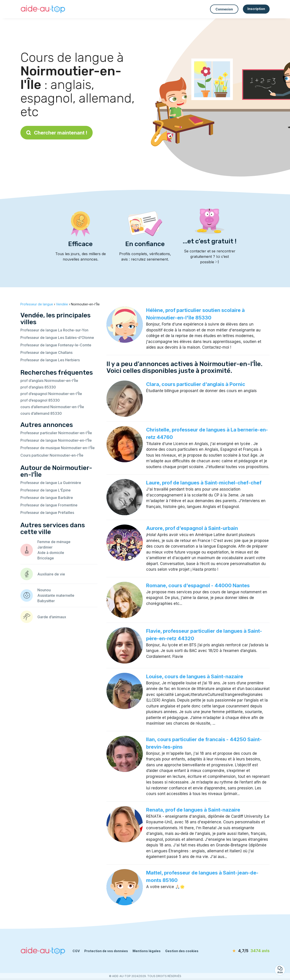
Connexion (224, 9)
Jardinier (45, 547)
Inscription (256, 9)
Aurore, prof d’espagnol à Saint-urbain (192, 528)
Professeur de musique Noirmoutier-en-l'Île (58, 448)
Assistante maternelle (56, 595)
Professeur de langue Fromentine (49, 505)
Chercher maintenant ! (57, 133)
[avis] (244, 951)
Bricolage (46, 558)
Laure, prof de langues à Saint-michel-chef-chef (204, 483)
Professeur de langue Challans (46, 352)
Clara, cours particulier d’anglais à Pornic (196, 384)
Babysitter (46, 601)
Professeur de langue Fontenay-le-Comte (56, 345)
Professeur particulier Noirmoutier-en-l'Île (56, 433)
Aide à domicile (51, 553)
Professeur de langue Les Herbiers (50, 360)
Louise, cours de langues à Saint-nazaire (195, 676)
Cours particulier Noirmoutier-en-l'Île (52, 455)
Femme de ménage (54, 542)
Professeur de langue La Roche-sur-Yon (54, 330)
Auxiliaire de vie (51, 574)
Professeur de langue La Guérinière (51, 483)
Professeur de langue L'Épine (46, 490)
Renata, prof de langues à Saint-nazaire (193, 810)
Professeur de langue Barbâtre (47, 498)
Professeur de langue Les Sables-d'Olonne (57, 338)
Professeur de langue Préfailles (47, 513)
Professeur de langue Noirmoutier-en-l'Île (56, 440)
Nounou (44, 590)
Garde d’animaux (52, 617)
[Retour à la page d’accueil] (43, 9)
